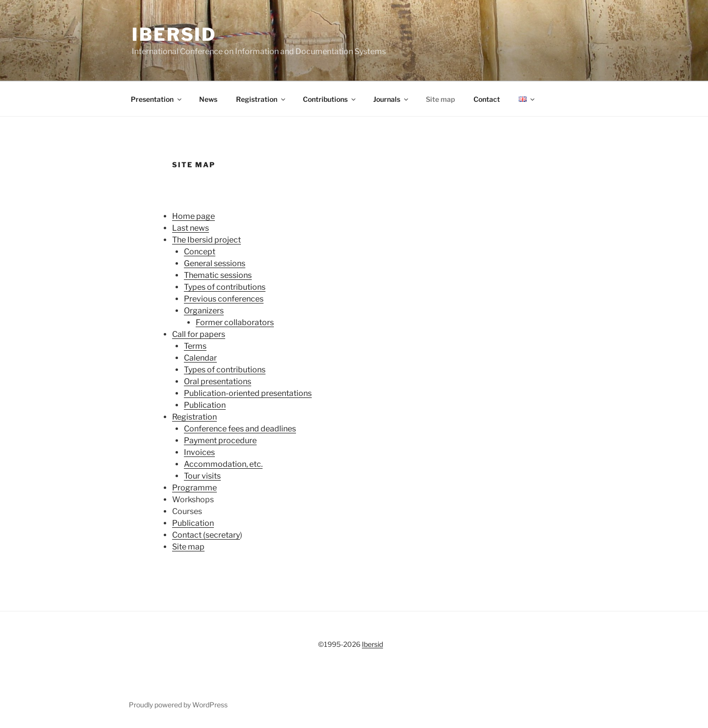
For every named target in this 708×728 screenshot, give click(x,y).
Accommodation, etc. (223, 464)
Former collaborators (235, 322)
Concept (200, 252)
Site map (440, 99)
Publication (205, 405)
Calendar (200, 358)
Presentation (157, 99)
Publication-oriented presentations (248, 393)
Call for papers (199, 334)
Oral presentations (218, 381)
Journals (391, 99)
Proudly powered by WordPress (178, 705)
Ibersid (174, 34)
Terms (195, 346)
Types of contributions (225, 287)
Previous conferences (224, 299)
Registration (261, 99)
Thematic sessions (218, 275)
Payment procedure (220, 440)
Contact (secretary (206, 535)
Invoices (199, 452)
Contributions (330, 99)
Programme (194, 488)
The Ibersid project (206, 240)
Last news (191, 228)
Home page (193, 216)
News (208, 99)
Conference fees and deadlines (240, 429)
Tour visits (202, 476)
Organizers (204, 311)
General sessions (215, 263)
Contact (487, 99)
